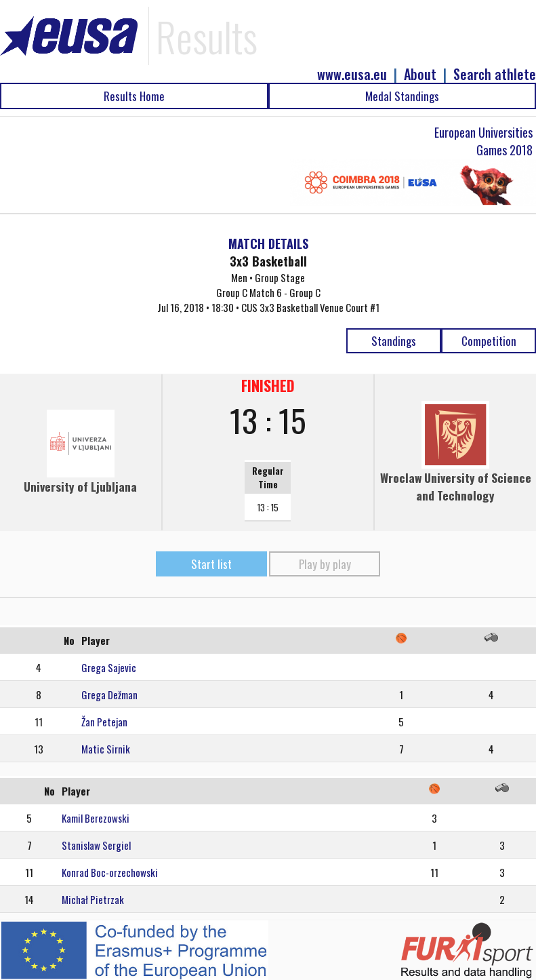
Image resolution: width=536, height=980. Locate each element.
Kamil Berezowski (96, 818)
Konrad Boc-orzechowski (110, 872)
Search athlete (495, 74)
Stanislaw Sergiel (96, 845)
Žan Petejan (104, 722)
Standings (394, 341)
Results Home (134, 96)
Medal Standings (402, 96)
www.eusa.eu (352, 74)
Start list (211, 564)
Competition (489, 341)
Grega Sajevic (109, 667)
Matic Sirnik (106, 749)
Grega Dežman (109, 694)
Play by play (325, 564)
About (420, 74)
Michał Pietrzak (93, 899)
